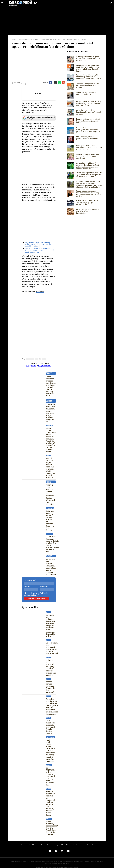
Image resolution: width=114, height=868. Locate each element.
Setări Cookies (89, 840)
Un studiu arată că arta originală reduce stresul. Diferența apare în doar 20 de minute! (40, 242)
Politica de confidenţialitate (29, 840)
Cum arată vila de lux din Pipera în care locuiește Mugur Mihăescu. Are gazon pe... (50, 410)
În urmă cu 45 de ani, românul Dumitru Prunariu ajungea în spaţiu (88, 121)
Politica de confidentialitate (36, 591)
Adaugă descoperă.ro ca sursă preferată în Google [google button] (39, 116)
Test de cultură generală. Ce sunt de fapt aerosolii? (50, 684)
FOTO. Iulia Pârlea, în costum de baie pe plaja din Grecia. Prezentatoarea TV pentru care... (52, 542)
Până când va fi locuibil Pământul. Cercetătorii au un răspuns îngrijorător (51, 564)
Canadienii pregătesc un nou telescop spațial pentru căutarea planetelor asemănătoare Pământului (52, 704)
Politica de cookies (44, 840)
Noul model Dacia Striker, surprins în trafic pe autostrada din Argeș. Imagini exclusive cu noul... (51, 748)
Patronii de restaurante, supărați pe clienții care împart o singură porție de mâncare (88, 103)
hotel (36, 354)
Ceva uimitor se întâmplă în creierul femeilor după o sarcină (50, 724)
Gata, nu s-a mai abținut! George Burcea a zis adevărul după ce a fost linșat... (50, 518)
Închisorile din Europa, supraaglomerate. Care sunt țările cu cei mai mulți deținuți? (89, 130)
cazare (28, 354)
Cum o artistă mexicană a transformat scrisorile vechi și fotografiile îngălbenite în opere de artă (88, 194)
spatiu (43, 354)
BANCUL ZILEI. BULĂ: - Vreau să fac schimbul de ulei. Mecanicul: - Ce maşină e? (51, 492)
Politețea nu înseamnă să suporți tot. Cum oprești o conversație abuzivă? (51, 665)
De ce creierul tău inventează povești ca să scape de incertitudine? (52, 646)
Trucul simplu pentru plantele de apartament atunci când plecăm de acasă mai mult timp (89, 175)
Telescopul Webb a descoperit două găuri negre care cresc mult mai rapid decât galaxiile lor (39, 248)
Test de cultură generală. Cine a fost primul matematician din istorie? (88, 86)
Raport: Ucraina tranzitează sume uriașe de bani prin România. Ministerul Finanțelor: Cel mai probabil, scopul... (51, 437)
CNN (32, 354)
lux (39, 354)
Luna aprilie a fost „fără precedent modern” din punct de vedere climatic (88, 147)
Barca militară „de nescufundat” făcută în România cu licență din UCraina (52, 823)
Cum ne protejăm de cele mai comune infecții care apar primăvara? (87, 156)
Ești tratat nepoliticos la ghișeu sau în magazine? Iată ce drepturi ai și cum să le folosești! (89, 77)
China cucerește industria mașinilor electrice (86, 93)
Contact (80, 840)
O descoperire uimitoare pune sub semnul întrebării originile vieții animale (89, 58)
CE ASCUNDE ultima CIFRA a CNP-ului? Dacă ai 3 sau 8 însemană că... (50, 774)
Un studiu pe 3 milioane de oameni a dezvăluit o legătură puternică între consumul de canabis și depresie (51, 623)
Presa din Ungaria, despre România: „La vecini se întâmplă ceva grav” (88, 112)
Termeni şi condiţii (57, 840)
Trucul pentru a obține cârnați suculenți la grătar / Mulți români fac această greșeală (50, 465)
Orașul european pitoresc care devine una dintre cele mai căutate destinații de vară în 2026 (51, 382)
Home (14, 40)
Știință (20, 40)
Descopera (16, 82)
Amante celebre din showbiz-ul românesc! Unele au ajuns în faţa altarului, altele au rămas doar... (51, 799)
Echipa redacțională (70, 840)
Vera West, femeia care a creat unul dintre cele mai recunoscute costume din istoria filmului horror (89, 68)
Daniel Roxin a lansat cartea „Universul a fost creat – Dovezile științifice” (89, 202)
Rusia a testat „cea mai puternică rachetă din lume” (89, 138)
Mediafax (40, 286)
